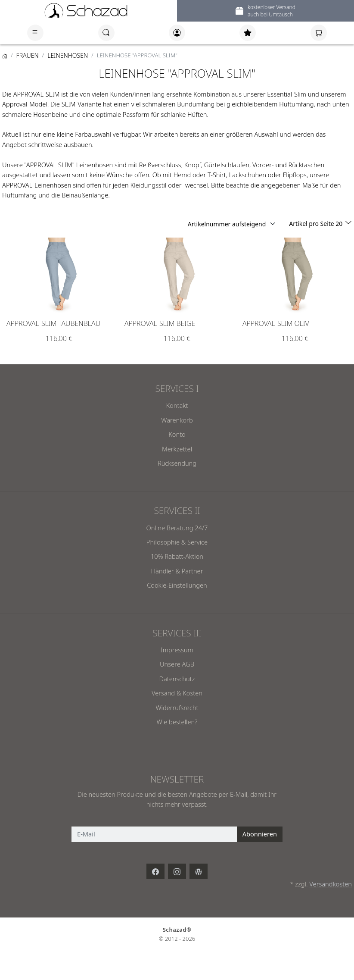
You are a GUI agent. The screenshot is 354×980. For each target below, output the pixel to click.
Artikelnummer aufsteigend (227, 224)
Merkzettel (177, 449)
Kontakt (177, 405)
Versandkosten (331, 884)
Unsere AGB (177, 664)
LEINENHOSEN (68, 55)
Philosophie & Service (177, 542)
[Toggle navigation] (35, 33)
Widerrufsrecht (177, 708)
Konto (177, 434)
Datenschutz (177, 679)
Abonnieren (260, 834)
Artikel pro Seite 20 (317, 224)
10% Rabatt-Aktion (177, 556)
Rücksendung (177, 463)
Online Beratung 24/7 (177, 528)
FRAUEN (28, 55)
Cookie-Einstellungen (177, 585)
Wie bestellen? (177, 722)
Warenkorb (177, 420)
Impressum (177, 650)
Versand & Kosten (177, 693)
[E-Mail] (154, 834)
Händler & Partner (177, 571)
